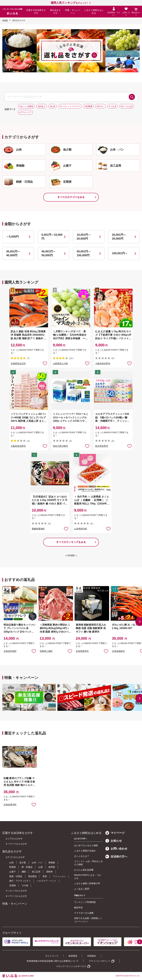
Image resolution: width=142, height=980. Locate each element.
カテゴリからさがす (15, 857)
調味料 (50, 872)
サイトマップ (52, 956)
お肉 (11, 863)
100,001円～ (120, 253)
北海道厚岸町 (10, 805)
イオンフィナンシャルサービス (71, 966)
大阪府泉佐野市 (103, 364)
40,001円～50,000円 (49, 253)
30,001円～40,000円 (13, 253)
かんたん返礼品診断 (84, 870)
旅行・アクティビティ (20, 881)
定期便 (13, 885)
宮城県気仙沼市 (18, 364)
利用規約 (92, 956)
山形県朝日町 (81, 529)
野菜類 (13, 867)
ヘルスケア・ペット (46, 881)
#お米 (53, 106)
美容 (45, 876)
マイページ (115, 833)
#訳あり (42, 106)
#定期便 (88, 106)
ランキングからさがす (16, 891)
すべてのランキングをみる (71, 542)
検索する (132, 97)
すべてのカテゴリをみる (71, 197)
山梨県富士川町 (61, 364)
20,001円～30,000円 (119, 237)
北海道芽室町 (10, 651)
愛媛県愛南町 (38, 529)
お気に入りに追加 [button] (45, 363)
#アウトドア (25, 112)
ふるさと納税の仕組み (85, 851)
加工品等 (36, 872)
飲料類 (52, 867)
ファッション (59, 876)
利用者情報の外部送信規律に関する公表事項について (53, 961)
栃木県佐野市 (102, 446)
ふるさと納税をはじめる (94, 12)
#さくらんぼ (127, 106)
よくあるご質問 (82, 889)
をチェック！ (70, 3)
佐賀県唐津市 (82, 651)
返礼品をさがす (55, 12)
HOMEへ (72, 556)
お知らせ (114, 841)
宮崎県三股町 (46, 651)
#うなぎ (113, 106)
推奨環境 (73, 956)
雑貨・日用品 (16, 876)
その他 (25, 885)
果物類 (52, 863)
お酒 (40, 867)
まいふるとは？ (82, 856)
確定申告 (78, 908)
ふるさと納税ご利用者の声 (87, 883)
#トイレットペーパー (70, 106)
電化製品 (32, 876)
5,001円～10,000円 (52, 237)
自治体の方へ (116, 857)
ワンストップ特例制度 (85, 902)
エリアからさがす (14, 839)
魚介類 (23, 863)
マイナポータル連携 (84, 913)
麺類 (24, 872)
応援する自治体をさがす (36, 12)
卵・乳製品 (27, 867)
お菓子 (13, 872)
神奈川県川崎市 (61, 446)
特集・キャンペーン (73, 12)
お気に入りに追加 (34, 651)
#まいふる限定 (26, 106)
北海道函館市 (118, 651)
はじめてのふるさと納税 (86, 845)
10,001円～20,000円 (84, 237)
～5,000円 (12, 237)
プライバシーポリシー (100, 961)
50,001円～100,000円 (84, 253)
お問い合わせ (116, 849)
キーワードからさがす (16, 844)
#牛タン (100, 106)
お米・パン (37, 863)
